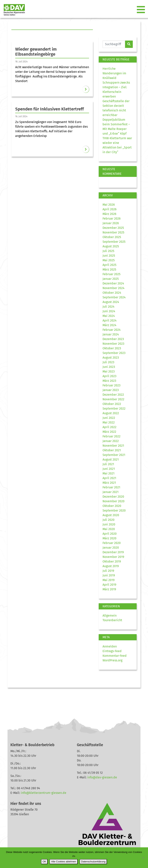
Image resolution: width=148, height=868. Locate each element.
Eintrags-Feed (112, 651)
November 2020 (114, 501)
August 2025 (111, 246)
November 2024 (114, 288)
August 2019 (111, 566)
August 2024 (111, 302)
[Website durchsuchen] (114, 44)
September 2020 (114, 510)
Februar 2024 (112, 330)
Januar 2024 (111, 334)
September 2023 (114, 353)
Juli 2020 (108, 520)
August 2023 (111, 358)
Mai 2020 (109, 529)
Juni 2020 (109, 524)
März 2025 (109, 269)
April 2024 (110, 320)
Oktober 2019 (112, 561)
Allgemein (110, 616)
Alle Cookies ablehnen (63, 862)
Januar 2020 (111, 548)
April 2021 (109, 478)
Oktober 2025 (112, 237)
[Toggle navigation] (141, 10)
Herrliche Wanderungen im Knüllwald (114, 73)
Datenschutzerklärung (93, 862)
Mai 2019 (108, 580)
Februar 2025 (111, 274)
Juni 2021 (109, 469)
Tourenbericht (112, 620)
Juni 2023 (109, 367)
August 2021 (111, 459)
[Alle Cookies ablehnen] (143, 858)
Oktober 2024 (112, 293)
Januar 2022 (111, 441)
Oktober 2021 (112, 450)
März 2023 (109, 381)
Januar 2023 (111, 390)
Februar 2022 (111, 436)
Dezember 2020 (113, 497)
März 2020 (109, 538)
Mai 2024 (109, 316)
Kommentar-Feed (115, 656)
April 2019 (109, 585)
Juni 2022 (109, 418)
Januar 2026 (111, 223)
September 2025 (114, 242)
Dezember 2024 (113, 283)
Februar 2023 (111, 385)
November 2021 (113, 446)
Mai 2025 (109, 260)
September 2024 (114, 297)
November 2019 (113, 557)
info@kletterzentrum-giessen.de (44, 793)
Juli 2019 (108, 571)
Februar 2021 (111, 487)
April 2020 (110, 534)
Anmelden (110, 646)
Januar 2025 (111, 279)
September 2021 (114, 455)
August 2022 (111, 413)
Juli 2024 (108, 307)
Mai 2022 (109, 422)
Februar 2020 (112, 543)
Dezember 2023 (113, 339)
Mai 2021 (108, 473)
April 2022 (109, 427)
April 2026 (110, 209)
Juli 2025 (108, 251)
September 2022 (114, 409)
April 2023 (109, 376)
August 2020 (111, 515)
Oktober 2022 (112, 404)
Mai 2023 (109, 371)
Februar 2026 (112, 218)
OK (44, 862)
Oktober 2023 (112, 348)
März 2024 (109, 325)
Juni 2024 (109, 311)
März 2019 (109, 589)
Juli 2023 (108, 362)
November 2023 (113, 344)
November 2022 (113, 399)
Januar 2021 (111, 492)
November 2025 (113, 232)
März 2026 (109, 214)
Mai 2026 (109, 205)
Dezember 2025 (113, 228)
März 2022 (109, 432)
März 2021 (109, 483)
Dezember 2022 (113, 395)
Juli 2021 (108, 464)
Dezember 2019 (113, 552)
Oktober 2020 (112, 506)
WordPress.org (112, 660)
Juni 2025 (109, 256)
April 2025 (109, 265)
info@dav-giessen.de (102, 777)
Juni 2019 (109, 575)
